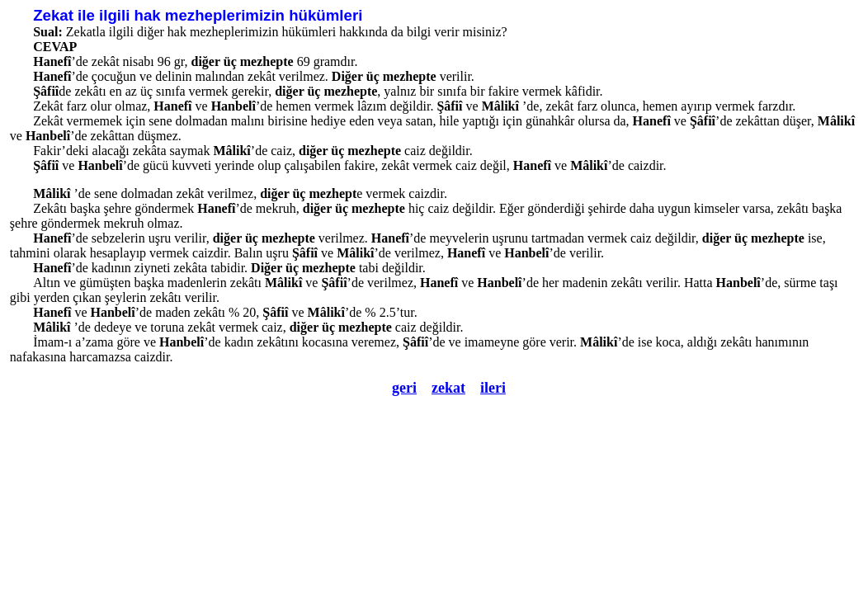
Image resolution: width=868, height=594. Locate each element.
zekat (448, 388)
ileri (493, 388)
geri (404, 388)
